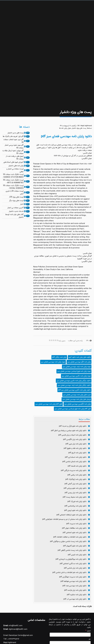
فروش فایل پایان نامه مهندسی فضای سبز (76, 399)
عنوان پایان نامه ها (65, 128)
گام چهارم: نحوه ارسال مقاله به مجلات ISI (13, 152)
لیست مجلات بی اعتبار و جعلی (15, 170)
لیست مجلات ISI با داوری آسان (15, 192)
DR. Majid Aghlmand (85, 126)
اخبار (22, 204)
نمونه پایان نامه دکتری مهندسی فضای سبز (76, 376)
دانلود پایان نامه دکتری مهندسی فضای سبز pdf (74, 390)
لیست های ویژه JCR (16, 197)
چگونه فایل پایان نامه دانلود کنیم (80, 357)
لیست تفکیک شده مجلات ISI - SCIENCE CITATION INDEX (13, 176)
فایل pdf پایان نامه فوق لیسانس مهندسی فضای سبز (73, 409)
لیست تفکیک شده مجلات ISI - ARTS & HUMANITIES (13, 181)
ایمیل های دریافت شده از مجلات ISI (15, 158)
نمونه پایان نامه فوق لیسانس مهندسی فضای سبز (74, 371)
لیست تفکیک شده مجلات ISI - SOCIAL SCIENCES (13, 187)
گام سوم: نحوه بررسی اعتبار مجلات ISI (14, 146)
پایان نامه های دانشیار (16, 166)
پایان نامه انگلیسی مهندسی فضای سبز (77, 404)
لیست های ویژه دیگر (16, 201)
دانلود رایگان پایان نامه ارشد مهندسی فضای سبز (74, 385)
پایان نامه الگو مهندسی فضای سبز (79, 362)
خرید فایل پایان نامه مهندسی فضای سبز (77, 395)
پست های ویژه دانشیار (79, 128)
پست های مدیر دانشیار (15, 133)
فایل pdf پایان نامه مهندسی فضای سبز (49, 404)
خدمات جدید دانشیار (16, 211)
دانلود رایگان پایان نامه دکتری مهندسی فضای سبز (74, 381)
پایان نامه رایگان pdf (59, 357)
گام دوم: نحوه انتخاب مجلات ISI (13, 141)
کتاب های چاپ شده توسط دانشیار (14, 216)
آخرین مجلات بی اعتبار (15, 208)
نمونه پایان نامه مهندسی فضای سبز (53, 362)
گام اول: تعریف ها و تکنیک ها (13, 136)
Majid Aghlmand (10, 643)
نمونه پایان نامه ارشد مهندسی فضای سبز (77, 367)
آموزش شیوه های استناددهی (13, 162)
